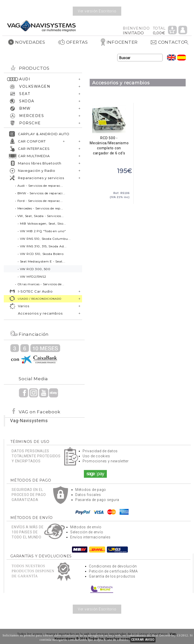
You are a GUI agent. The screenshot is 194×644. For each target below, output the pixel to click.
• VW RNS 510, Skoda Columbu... (44, 239)
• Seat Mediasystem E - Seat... (42, 261)
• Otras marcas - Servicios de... (40, 284)
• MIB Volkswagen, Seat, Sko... (42, 223)
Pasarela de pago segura (97, 500)
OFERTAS (73, 42)
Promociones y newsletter (106, 461)
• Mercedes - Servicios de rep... (39, 208)
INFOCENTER (119, 42)
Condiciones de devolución (113, 566)
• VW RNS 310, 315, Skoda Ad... (42, 246)
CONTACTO (167, 42)
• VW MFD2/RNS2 (32, 277)
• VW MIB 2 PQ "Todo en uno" (42, 231)
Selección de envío (87, 532)
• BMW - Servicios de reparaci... (40, 193)
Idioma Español (182, 57)
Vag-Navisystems (29, 421)
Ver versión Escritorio (97, 11)
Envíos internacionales (90, 537)
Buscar (187, 42)
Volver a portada (41, 26)
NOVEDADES (27, 42)
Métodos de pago (91, 490)
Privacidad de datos (100, 451)
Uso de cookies (96, 456)
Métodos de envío (86, 527)
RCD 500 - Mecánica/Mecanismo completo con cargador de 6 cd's (109, 119)
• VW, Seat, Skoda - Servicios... (40, 216)
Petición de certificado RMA (113, 571)
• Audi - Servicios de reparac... (39, 186)
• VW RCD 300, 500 (34, 269)
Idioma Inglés (172, 57)
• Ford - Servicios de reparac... (39, 201)
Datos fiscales (88, 495)
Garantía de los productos (112, 576)
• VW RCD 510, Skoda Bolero (41, 254)
